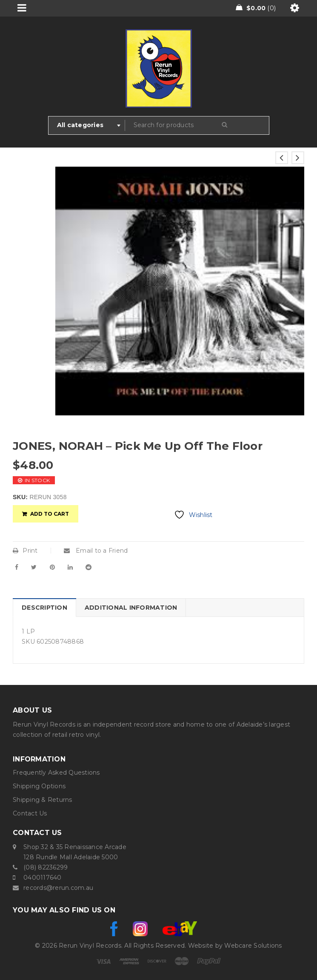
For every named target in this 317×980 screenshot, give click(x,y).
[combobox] (87, 125)
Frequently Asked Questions (56, 773)
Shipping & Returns (43, 800)
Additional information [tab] (131, 608)
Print (25, 551)
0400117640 (43, 878)
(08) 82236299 (46, 867)
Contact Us (30, 813)
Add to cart (50, 514)
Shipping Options (39, 786)
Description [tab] (44, 608)
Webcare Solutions (253, 946)
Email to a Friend (96, 551)
